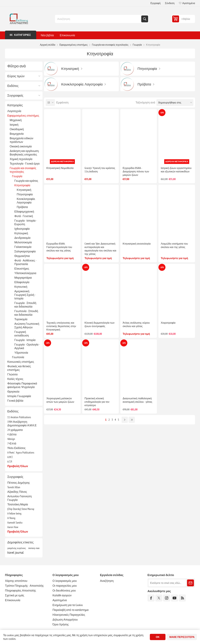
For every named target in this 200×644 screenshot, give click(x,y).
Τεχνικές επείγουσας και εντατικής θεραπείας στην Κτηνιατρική (61, 326)
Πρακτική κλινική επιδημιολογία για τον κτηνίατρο (97, 402)
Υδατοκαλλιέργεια (25, 273)
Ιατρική (14, 125)
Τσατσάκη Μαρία (18, 504)
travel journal (15, 552)
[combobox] (98, 19)
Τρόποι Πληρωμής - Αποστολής (24, 586)
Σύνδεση (170, 3)
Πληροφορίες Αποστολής (20, 590)
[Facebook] (151, 598)
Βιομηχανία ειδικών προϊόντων (21, 140)
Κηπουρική (21, 233)
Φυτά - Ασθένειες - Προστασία (25, 262)
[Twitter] (159, 598)
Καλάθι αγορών (62, 595)
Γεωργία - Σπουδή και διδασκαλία (25, 305)
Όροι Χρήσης (61, 624)
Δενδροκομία (22, 238)
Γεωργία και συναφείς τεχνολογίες (23, 170)
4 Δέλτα (12, 434)
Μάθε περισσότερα (182, 637)
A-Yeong (11, 518)
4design (11, 439)
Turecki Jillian (14, 487)
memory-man (34, 548)
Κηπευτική (21, 287)
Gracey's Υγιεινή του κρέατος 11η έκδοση (100, 170)
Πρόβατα (22, 207)
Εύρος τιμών (16, 76)
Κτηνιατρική (24, 190)
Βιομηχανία (17, 134)
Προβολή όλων (18, 466)
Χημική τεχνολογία (21, 159)
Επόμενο (125, 420)
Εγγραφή (155, 3)
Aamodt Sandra (15, 522)
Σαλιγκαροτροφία (25, 251)
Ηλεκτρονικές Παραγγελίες (69, 615)
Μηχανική (16, 120)
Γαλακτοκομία (23, 247)
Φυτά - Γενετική (24, 216)
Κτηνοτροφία (22, 185)
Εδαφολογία (22, 282)
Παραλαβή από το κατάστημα (71, 610)
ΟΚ (158, 637)
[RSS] (182, 598)
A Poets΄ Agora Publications (21, 452)
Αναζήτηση (145, 19)
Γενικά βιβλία (15, 401)
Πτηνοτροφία (25, 194)
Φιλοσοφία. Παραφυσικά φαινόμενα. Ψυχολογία (22, 385)
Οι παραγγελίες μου (65, 586)
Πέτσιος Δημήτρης (19, 483)
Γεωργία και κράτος (26, 181)
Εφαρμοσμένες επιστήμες (23, 116)
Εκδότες (13, 86)
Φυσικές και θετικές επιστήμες (19, 368)
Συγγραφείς (15, 95)
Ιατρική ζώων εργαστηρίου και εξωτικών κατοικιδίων (176, 170)
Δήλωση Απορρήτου (65, 620)
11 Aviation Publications (19, 417)
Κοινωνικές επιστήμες (21, 362)
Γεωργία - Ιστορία (25, 340)
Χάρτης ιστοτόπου (16, 581)
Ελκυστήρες (22, 269)
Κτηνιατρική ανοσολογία (137, 244)
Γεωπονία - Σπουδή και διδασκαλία (26, 313)
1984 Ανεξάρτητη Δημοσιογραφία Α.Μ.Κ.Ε (22, 423)
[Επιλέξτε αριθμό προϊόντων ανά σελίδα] (50, 103)
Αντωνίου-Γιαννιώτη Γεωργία (20, 498)
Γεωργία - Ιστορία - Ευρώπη (26, 222)
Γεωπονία (18, 357)
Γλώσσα (12, 374)
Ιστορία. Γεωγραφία (19, 396)
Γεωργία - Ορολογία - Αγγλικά (27, 346)
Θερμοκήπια (22, 256)
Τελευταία (132, 420)
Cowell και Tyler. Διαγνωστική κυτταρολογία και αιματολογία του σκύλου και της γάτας (100, 249)
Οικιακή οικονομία (21, 146)
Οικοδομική (17, 129)
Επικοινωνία (13, 600)
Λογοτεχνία (14, 111)
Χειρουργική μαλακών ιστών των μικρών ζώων (60, 400)
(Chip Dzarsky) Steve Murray (21, 509)
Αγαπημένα (60, 600)
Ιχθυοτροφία (22, 229)
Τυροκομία (21, 319)
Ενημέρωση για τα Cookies (68, 605)
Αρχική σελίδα (47, 45)
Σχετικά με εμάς (15, 595)
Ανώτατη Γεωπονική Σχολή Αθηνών (27, 326)
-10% (162, 113)
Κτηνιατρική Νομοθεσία (60, 168)
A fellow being (14, 513)
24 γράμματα (15, 430)
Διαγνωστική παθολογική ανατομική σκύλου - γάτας (137, 400)
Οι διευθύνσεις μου (64, 590)
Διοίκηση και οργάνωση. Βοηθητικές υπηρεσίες (24, 153)
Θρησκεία (13, 392)
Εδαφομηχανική (24, 212)
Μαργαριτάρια (23, 278)
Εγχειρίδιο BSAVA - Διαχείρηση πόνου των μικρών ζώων (136, 171)
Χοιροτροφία (168, 323)
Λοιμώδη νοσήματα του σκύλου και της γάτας (174, 245)
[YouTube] (174, 598)
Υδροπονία (21, 353)
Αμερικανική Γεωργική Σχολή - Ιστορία (25, 295)
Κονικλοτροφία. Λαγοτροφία (26, 201)
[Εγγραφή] (167, 583)
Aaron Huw (13, 527)
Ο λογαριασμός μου (65, 581)
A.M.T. (10, 457)
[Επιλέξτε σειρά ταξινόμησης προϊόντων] (175, 103)
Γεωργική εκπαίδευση (22, 334)
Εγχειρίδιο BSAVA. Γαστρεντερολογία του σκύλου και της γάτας (59, 247)
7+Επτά (12, 443)
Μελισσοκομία (23, 242)
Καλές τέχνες (15, 379)
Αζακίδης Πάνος (17, 492)
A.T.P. (10, 462)
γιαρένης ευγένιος (17, 548)
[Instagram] (167, 598)
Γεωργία (17, 176)
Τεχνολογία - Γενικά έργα (25, 164)
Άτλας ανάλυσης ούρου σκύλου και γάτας (136, 324)
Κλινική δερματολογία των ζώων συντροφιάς (100, 324)
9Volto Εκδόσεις (16, 448)
